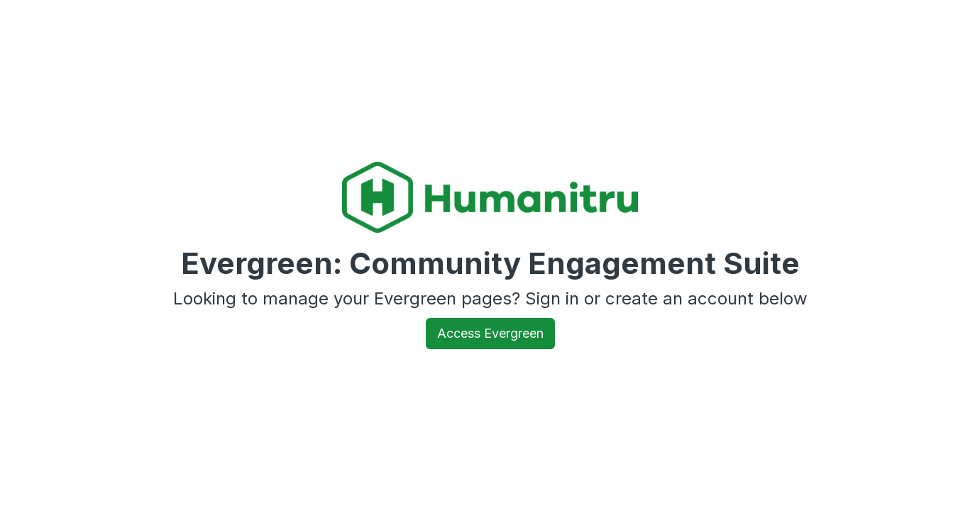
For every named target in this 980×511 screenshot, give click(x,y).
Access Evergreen (490, 333)
